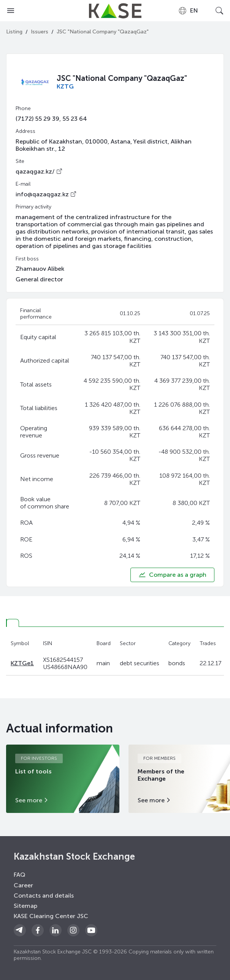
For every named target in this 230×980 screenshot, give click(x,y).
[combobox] (188, 11)
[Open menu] (11, 11)
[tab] (13, 623)
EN (188, 11)
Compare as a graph (172, 575)
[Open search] (219, 11)
